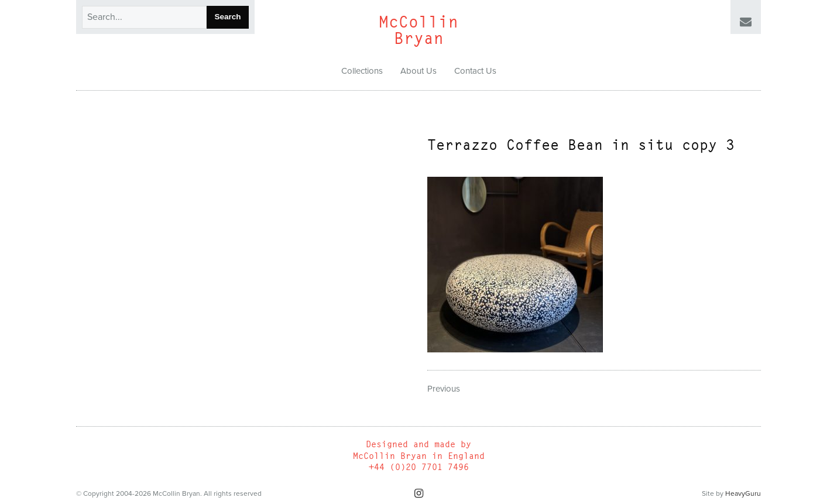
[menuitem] (362, 71)
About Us (418, 71)
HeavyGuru (743, 493)
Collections (362, 71)
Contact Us (475, 71)
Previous (444, 389)
